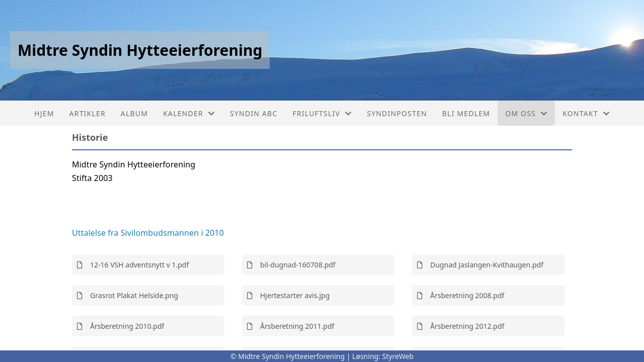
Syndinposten (397, 113)
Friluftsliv (322, 113)
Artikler (88, 113)
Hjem (44, 113)
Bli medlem (466, 113)
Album (134, 113)
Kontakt (586, 113)
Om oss (526, 113)
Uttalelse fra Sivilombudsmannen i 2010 (148, 233)
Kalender (189, 113)
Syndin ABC (254, 113)
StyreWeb (398, 356)
